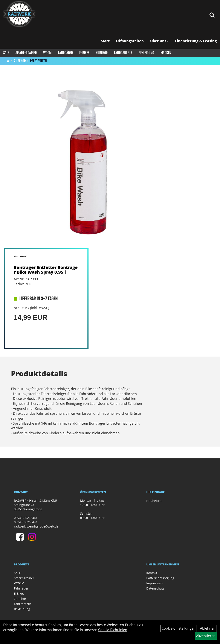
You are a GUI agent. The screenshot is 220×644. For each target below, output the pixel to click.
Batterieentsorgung (160, 578)
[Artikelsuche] (212, 15)
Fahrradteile (123, 53)
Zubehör (102, 53)
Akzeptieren (206, 636)
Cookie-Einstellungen (179, 628)
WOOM (47, 53)
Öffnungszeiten (130, 41)
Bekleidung (146, 53)
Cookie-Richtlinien (113, 630)
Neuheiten (154, 501)
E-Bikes (84, 53)
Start (105, 41)
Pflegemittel (39, 61)
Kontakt (152, 573)
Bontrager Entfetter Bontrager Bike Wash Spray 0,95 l (46, 270)
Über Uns (159, 41)
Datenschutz (155, 588)
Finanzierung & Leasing (196, 41)
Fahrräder (65, 53)
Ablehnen (208, 628)
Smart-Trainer (26, 53)
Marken (166, 53)
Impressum (154, 583)
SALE (6, 53)
